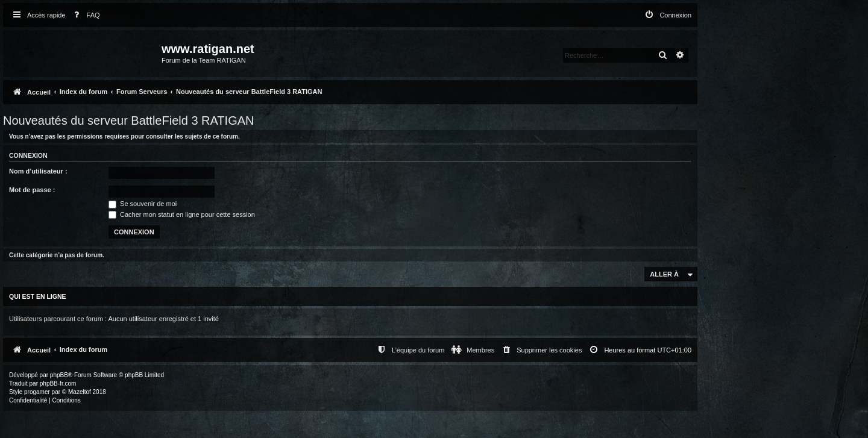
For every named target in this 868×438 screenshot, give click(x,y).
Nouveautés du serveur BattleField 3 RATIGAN (128, 120)
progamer (37, 392)
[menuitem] (84, 15)
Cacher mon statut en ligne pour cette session (182, 214)
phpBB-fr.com (58, 383)
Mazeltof (80, 392)
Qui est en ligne (38, 296)
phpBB (59, 375)
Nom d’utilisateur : (38, 171)
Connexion (28, 155)
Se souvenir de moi (143, 204)
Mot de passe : (32, 190)
